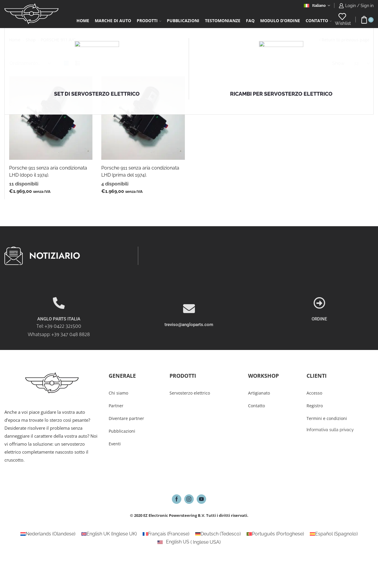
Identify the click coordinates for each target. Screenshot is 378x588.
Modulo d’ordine (280, 21)
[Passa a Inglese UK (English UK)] (109, 534)
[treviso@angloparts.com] (189, 328)
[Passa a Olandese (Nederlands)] (48, 534)
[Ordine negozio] (30, 63)
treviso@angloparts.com (189, 344)
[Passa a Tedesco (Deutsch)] (218, 534)
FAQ (250, 21)
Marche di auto (113, 21)
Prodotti (149, 21)
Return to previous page (346, 40)
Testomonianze (223, 21)
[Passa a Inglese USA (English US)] (189, 542)
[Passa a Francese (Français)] (166, 534)
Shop (31, 40)
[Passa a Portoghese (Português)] (275, 534)
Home (83, 21)
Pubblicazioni (183, 21)
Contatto (319, 21)
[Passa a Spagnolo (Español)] (334, 534)
